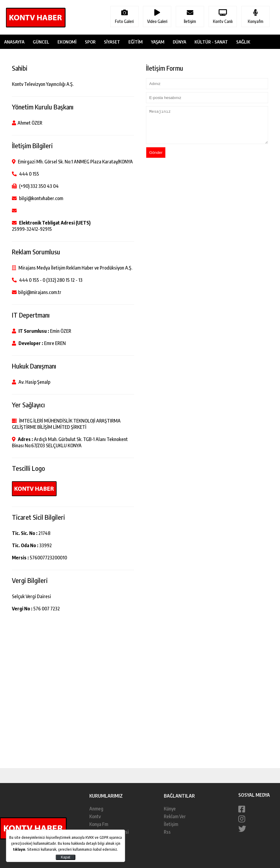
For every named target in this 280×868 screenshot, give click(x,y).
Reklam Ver (175, 816)
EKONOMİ (67, 42)
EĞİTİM (136, 42)
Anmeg (96, 809)
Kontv (95, 816)
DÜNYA (179, 42)
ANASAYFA (14, 42)
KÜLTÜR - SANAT (211, 42)
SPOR (90, 42)
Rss (167, 832)
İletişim (171, 824)
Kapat (65, 857)
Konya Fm (99, 824)
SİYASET (112, 42)
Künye (170, 809)
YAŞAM (158, 42)
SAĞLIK (243, 42)
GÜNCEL (41, 42)
